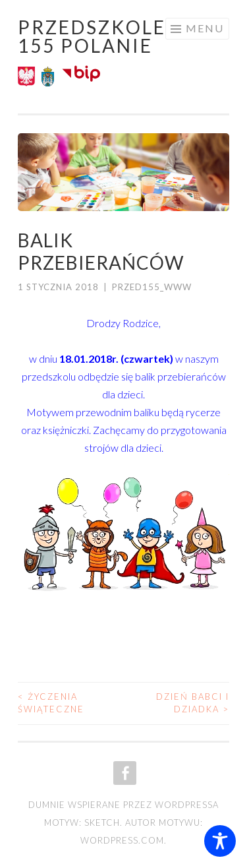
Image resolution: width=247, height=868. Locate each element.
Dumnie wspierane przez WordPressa (123, 805)
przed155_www (152, 287)
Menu (205, 28)
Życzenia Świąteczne (51, 703)
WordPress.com (122, 840)
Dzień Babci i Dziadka (193, 703)
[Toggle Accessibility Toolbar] (220, 841)
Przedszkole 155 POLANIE (92, 36)
